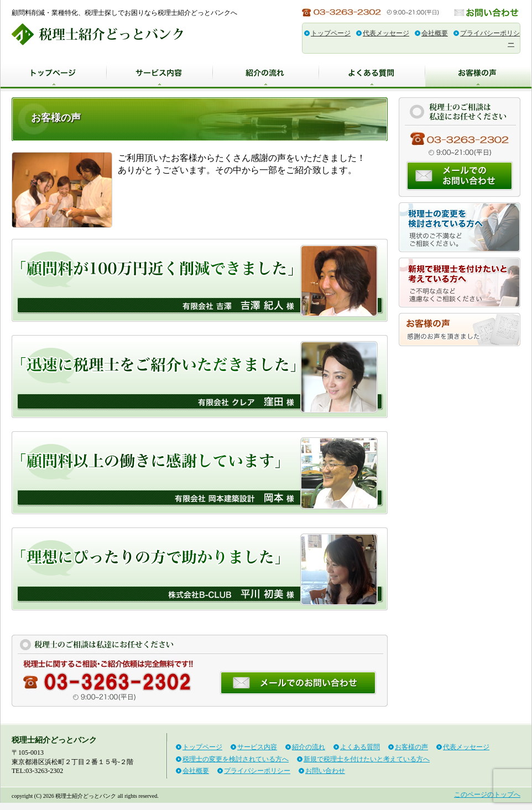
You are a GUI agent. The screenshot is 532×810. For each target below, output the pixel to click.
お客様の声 (478, 74)
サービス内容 (160, 74)
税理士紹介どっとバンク (97, 34)
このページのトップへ (487, 795)
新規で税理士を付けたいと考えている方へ (460, 283)
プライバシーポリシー (257, 771)
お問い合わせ (487, 13)
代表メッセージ (386, 33)
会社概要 (435, 33)
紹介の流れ (266, 74)
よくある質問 (372, 74)
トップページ (331, 33)
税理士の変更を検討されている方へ (460, 227)
